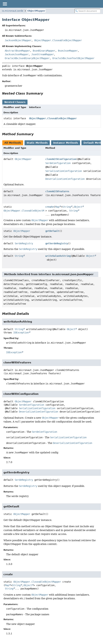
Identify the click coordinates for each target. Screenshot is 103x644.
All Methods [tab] (13, 143)
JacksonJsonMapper (17, 54)
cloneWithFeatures (57, 191)
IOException (21, 333)
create (50, 207)
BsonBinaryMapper (44, 51)
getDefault (52, 231)
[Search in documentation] (87, 11)
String (67, 207)
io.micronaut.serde (13, 11)
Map (57, 207)
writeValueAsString (58, 256)
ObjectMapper (36, 11)
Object (78, 207)
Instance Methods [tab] (66, 143)
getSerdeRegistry (57, 243)
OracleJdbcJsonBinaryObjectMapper (27, 58)
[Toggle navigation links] (5, 4)
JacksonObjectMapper (18, 40)
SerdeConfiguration (58, 163)
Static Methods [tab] (37, 143)
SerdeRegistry (24, 243)
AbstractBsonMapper (17, 51)
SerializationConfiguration (64, 171)
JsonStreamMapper (43, 54)
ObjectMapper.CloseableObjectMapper (58, 40)
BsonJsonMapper (68, 51)
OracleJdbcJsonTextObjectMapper (73, 58)
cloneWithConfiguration (61, 159)
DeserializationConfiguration (65, 179)
